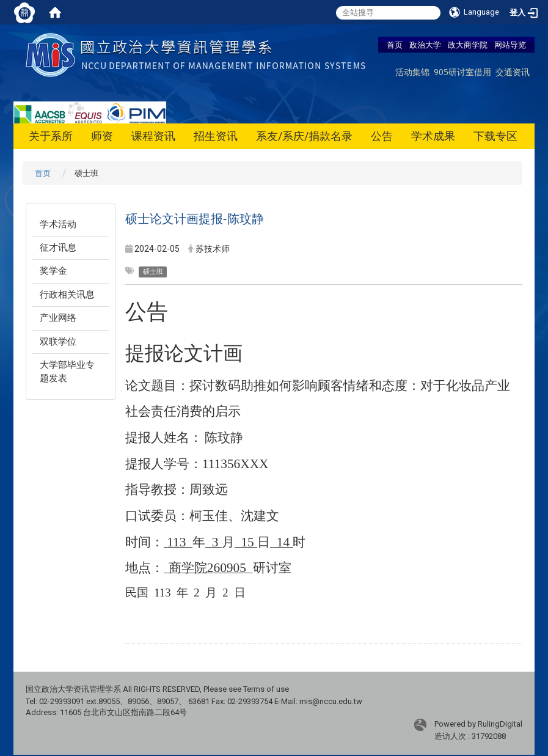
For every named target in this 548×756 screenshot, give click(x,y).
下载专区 (495, 136)
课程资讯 (153, 136)
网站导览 (510, 45)
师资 (102, 136)
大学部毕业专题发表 (67, 371)
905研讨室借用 (462, 72)
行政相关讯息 (67, 295)
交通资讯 (513, 72)
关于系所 (51, 136)
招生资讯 (216, 136)
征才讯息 (58, 248)
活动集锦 (412, 72)
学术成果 (433, 136)
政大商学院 (468, 45)
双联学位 (58, 342)
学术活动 (58, 224)
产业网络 (58, 318)
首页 (395, 45)
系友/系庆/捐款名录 (304, 136)
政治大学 (425, 45)
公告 (382, 136)
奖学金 (53, 271)
